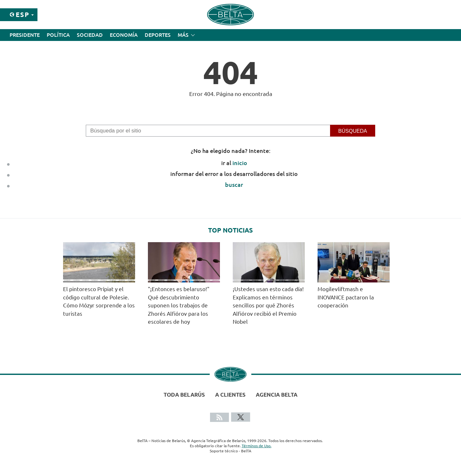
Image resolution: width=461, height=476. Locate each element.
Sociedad (90, 35)
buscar (234, 185)
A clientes (230, 395)
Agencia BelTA (277, 395)
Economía (124, 35)
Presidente (25, 35)
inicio (240, 163)
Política (58, 35)
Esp (23, 15)
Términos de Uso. (257, 446)
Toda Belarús (184, 395)
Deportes (158, 35)
